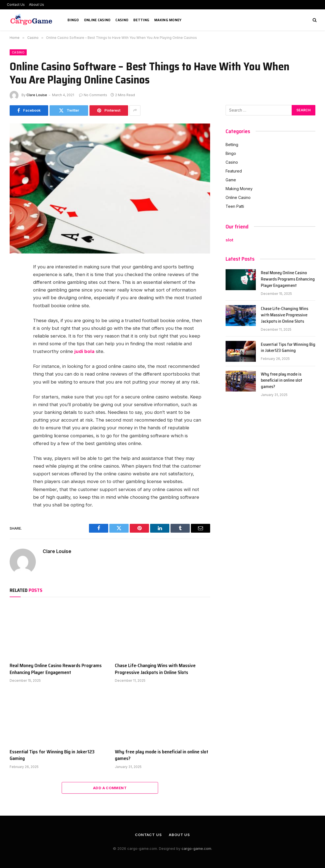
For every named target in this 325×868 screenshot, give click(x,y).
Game (231, 180)
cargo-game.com (196, 848)
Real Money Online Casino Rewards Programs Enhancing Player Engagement (56, 669)
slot (229, 240)
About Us (36, 5)
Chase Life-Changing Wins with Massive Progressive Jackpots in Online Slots (155, 669)
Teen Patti (235, 206)
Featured (234, 171)
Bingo (73, 20)
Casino (122, 20)
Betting (141, 20)
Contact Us (16, 5)
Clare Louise (37, 95)
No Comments (93, 95)
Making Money (168, 20)
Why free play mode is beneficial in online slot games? (162, 755)
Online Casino (97, 20)
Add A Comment (110, 788)
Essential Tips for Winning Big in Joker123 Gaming (52, 755)
